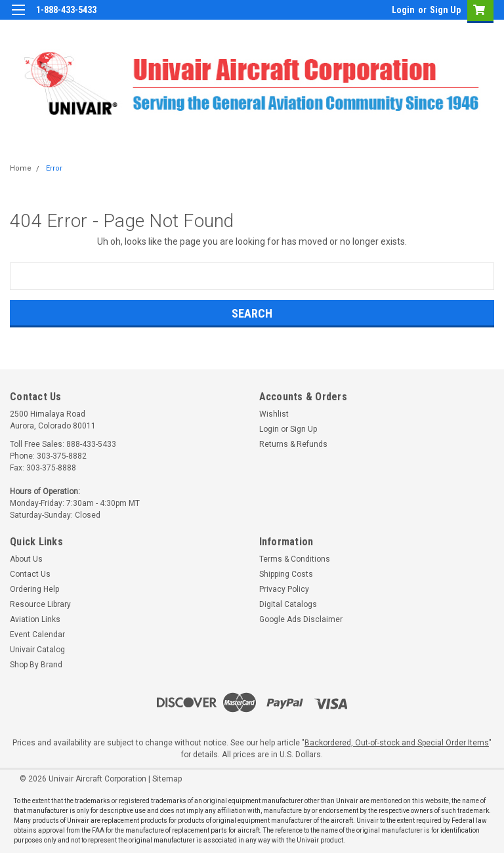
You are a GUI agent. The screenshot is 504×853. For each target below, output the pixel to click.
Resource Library (40, 604)
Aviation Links (35, 619)
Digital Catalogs (288, 604)
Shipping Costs (286, 574)
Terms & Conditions (295, 559)
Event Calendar (37, 635)
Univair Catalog (37, 650)
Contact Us (30, 574)
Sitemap (167, 779)
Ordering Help (34, 589)
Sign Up (445, 10)
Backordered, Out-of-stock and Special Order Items (397, 743)
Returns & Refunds (293, 444)
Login (403, 10)
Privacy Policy (284, 589)
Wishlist (274, 414)
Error (54, 168)
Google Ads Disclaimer (301, 619)
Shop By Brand (36, 665)
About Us (26, 559)
